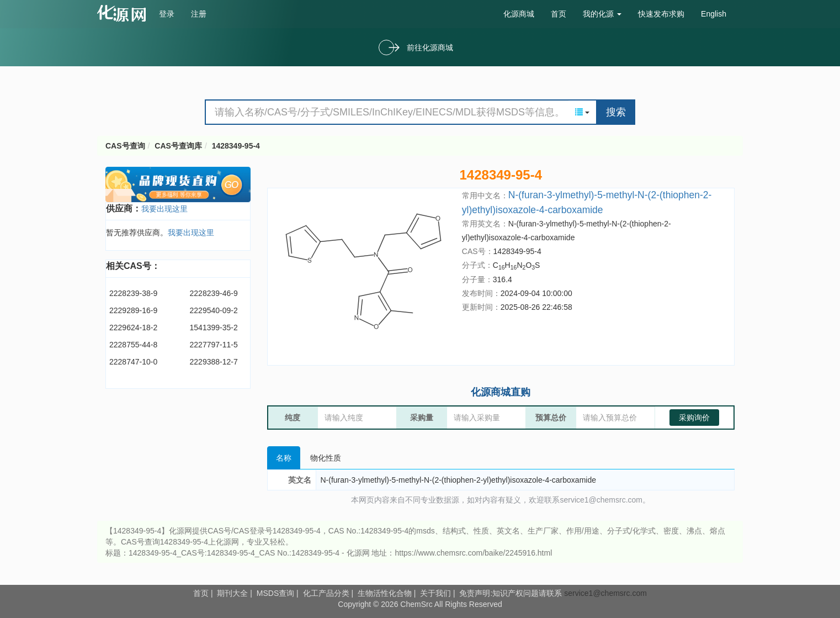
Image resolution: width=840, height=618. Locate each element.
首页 (559, 14)
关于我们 (435, 593)
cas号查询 (124, 13)
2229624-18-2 (133, 328)
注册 (199, 14)
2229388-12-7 (214, 362)
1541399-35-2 (214, 328)
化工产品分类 (326, 593)
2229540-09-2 (214, 310)
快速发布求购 (661, 14)
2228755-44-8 (133, 345)
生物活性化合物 (385, 593)
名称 (284, 458)
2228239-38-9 (133, 293)
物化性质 (326, 458)
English (714, 14)
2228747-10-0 (133, 362)
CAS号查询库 (178, 146)
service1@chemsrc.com (605, 593)
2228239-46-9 (214, 293)
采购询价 (694, 418)
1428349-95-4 (236, 146)
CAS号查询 (125, 146)
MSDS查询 (275, 593)
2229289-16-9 (133, 310)
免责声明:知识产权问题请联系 (512, 593)
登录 (167, 14)
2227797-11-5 (214, 345)
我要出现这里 (164, 209)
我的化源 (602, 14)
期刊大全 (232, 593)
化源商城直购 (501, 392)
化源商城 (519, 14)
